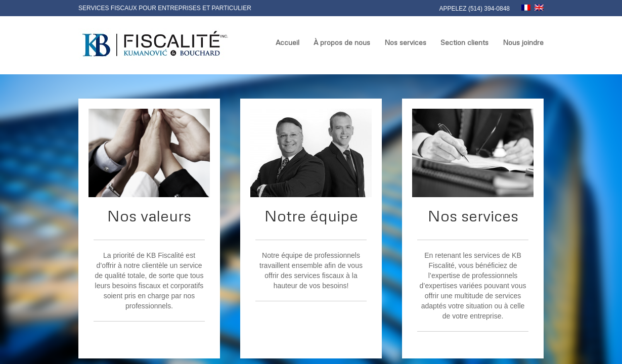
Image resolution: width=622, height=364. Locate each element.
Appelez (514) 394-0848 (475, 9)
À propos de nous (342, 42)
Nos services (405, 42)
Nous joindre (523, 42)
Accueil (287, 42)
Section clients (464, 42)
